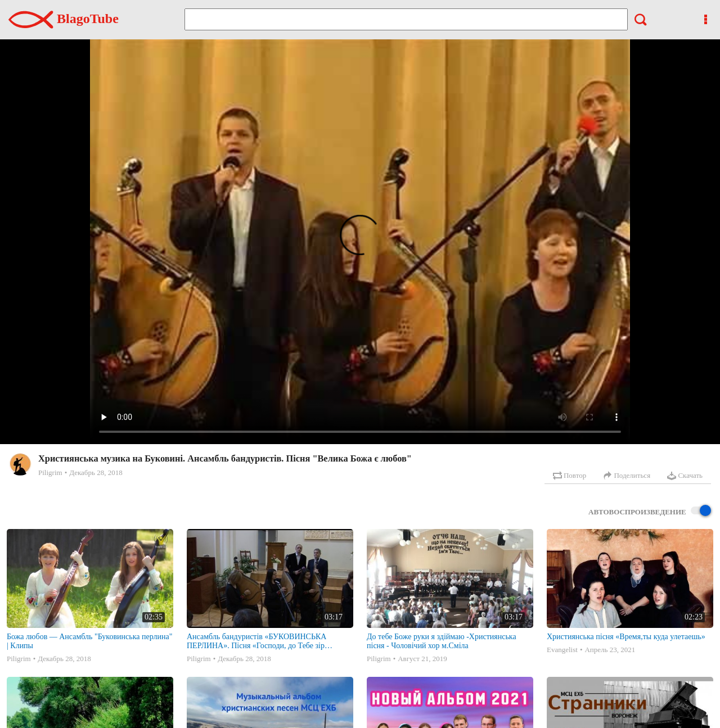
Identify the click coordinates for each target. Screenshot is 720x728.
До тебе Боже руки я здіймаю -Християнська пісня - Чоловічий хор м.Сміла (442, 641)
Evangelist (562, 650)
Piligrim (50, 472)
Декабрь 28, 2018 (96, 472)
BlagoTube (64, 19)
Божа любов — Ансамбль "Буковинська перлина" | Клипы (89, 641)
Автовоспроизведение (650, 511)
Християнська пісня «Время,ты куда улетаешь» (626, 637)
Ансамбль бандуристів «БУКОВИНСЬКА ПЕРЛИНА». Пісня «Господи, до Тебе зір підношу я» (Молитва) (256, 641)
